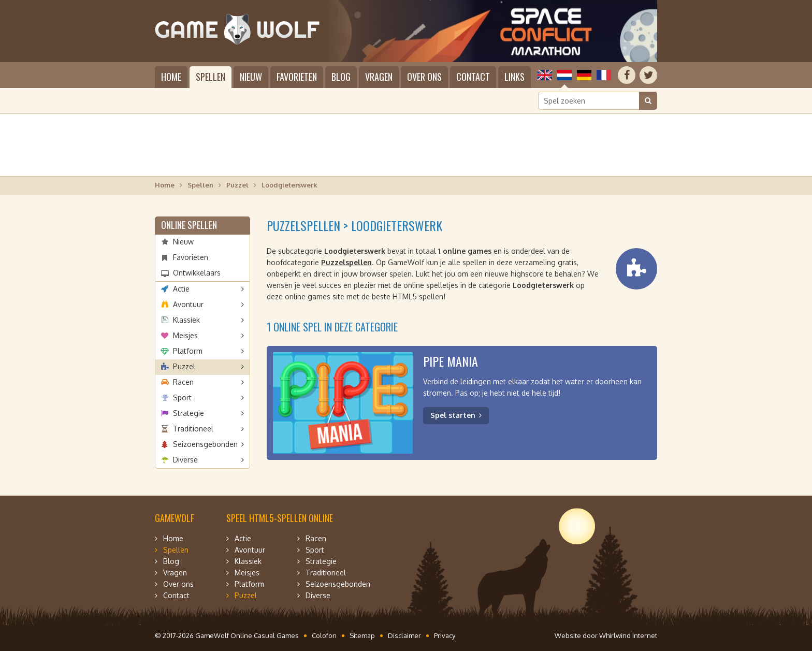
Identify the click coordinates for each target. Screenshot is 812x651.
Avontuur (188, 304)
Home (171, 77)
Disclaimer (404, 635)
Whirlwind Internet (628, 635)
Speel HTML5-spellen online (280, 518)
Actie (181, 289)
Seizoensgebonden (205, 444)
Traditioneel (193, 429)
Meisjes (185, 335)
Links (514, 77)
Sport (182, 397)
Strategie (189, 413)
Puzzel (237, 185)
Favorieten (297, 77)
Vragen (379, 77)
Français (604, 75)
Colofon (324, 635)
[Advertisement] (406, 145)
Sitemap (362, 635)
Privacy (445, 635)
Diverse (185, 460)
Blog (341, 77)
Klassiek (186, 320)
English (545, 75)
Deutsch (584, 75)
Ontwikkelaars (197, 273)
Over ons (424, 77)
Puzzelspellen (346, 262)
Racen (183, 382)
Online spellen (189, 225)
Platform (188, 351)
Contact (473, 77)
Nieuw (251, 77)
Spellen (211, 77)
